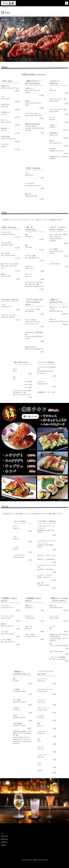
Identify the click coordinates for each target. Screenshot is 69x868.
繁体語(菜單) (4, 839)
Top (2, 833)
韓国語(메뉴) (4, 842)
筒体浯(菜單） (5, 836)
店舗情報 (3, 845)
